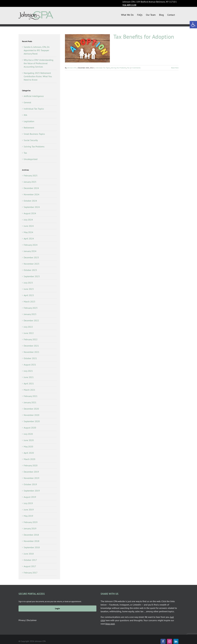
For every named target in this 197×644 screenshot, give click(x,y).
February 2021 (31, 396)
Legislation (29, 121)
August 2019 (30, 497)
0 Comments (136, 68)
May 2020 (28, 447)
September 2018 (32, 547)
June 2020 (29, 440)
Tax (128, 68)
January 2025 (30, 182)
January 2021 (30, 402)
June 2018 (29, 554)
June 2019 (29, 510)
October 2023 (30, 270)
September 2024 (32, 207)
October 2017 (30, 560)
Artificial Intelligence (34, 96)
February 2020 (31, 465)
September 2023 (32, 276)
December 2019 (31, 472)
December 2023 (31, 257)
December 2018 (31, 535)
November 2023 (32, 264)
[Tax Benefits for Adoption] (87, 48)
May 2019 (28, 516)
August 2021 (30, 365)
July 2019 (28, 503)
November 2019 (32, 478)
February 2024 (31, 245)
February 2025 (31, 175)
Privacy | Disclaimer (28, 620)
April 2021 (29, 383)
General (27, 102)
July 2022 (28, 327)
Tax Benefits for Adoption (144, 37)
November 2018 (32, 541)
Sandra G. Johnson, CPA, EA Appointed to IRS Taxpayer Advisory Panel (36, 50)
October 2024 (30, 201)
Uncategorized (31, 159)
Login (57, 608)
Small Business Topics (34, 134)
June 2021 (29, 377)
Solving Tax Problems (119, 68)
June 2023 (29, 289)
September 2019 (32, 491)
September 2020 (32, 421)
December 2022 (31, 320)
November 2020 (32, 415)
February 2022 (31, 339)
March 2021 (29, 390)
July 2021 (28, 371)
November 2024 (32, 194)
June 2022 (29, 333)
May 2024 (28, 232)
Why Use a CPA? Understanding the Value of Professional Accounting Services (39, 63)
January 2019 (30, 528)
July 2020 (28, 434)
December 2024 (31, 188)
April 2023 (29, 295)
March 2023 (29, 302)
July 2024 (28, 220)
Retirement (29, 128)
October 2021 (30, 358)
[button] (193, 25)
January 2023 (30, 314)
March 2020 (29, 459)
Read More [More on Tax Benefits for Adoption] (175, 68)
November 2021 (32, 352)
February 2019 (31, 522)
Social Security (31, 140)
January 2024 (30, 251)
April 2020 (29, 453)
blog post (110, 624)
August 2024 (30, 213)
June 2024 (29, 226)
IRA (25, 115)
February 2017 (31, 573)
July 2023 (28, 283)
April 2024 (29, 239)
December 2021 (31, 346)
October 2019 (30, 484)
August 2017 (30, 566)
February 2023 (31, 308)
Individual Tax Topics (103, 68)
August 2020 (30, 428)
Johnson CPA (72, 68)
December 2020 (31, 409)
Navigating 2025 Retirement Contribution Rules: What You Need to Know (38, 76)
